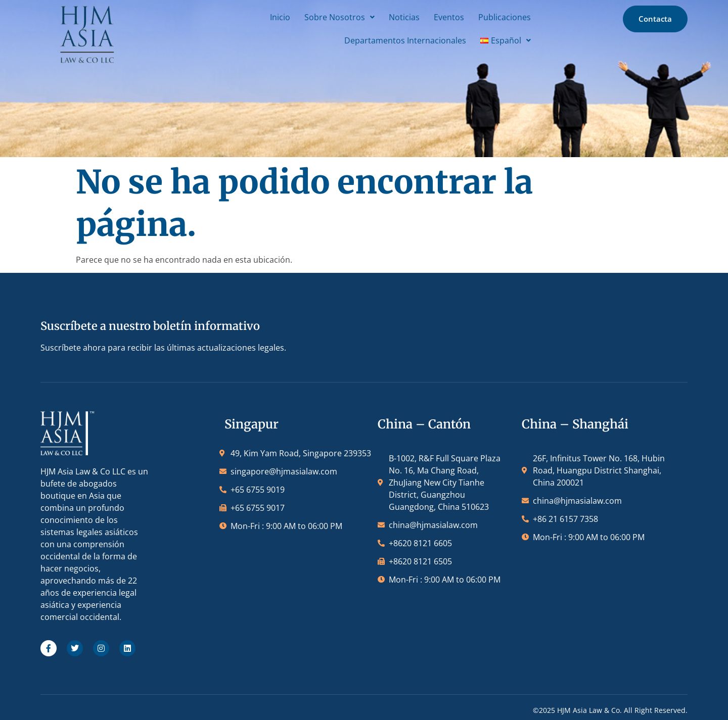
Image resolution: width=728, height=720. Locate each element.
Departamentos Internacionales (393, 40)
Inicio (268, 17)
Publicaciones (492, 17)
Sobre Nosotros (327, 17)
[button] (327, 17)
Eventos (437, 17)
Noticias (392, 17)
